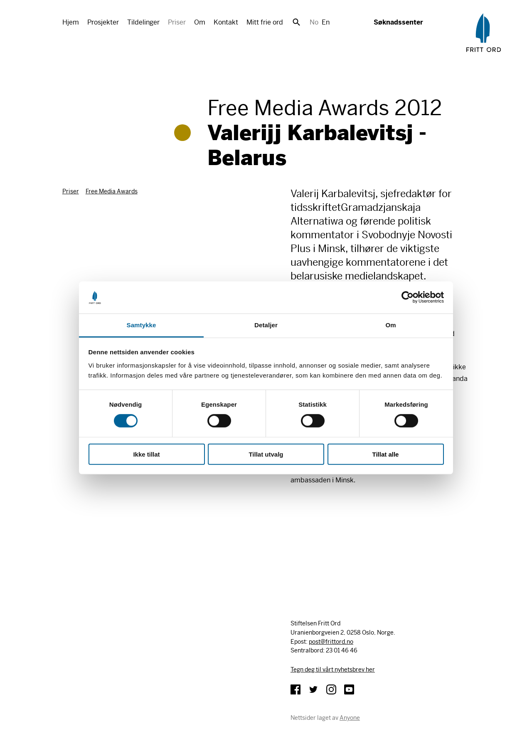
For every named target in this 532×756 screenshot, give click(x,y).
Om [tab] (390, 325)
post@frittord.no (331, 642)
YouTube (349, 689)
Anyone (350, 718)
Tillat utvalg (266, 454)
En (326, 22)
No (314, 22)
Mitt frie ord (265, 22)
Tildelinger (143, 22)
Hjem (71, 22)
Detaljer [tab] (266, 325)
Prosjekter (103, 22)
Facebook (296, 689)
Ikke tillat (146, 454)
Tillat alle (386, 454)
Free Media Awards (112, 191)
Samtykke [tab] (142, 325)
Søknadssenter (398, 22)
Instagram (331, 689)
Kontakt (226, 22)
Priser (177, 22)
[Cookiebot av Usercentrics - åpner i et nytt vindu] (408, 297)
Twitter (313, 689)
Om (200, 22)
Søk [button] (296, 22)
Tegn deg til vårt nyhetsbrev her (333, 670)
